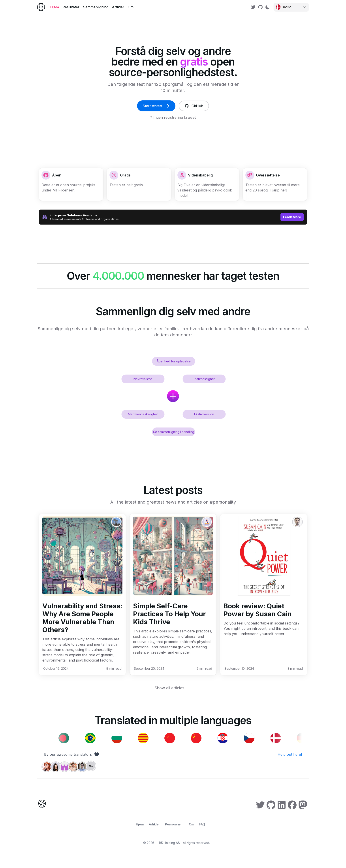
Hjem (55, 7)
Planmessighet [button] (204, 379)
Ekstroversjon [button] (204, 414)
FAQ (202, 824)
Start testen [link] (156, 106)
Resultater (71, 7)
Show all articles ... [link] (172, 688)
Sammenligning (96, 7)
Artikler (118, 7)
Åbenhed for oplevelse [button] (174, 361)
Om (131, 7)
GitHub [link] (194, 106)
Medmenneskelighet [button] (143, 414)
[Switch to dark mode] (267, 7)
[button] (275, 184)
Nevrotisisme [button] (143, 379)
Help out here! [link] (290, 754)
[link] (253, 7)
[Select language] (291, 7)
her (283, 190)
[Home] (41, 7)
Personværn (174, 824)
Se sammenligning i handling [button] (174, 432)
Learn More (292, 217)
